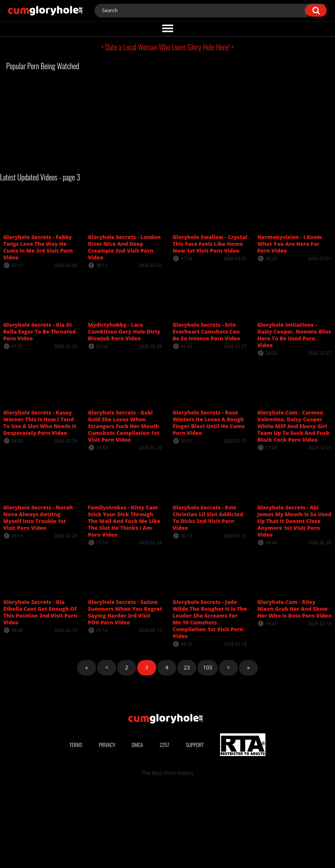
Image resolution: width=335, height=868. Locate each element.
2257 (164, 825)
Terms (76, 825)
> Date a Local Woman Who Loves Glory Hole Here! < (167, 47)
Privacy (107, 825)
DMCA (137, 825)
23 (187, 667)
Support (195, 825)
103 (208, 667)
